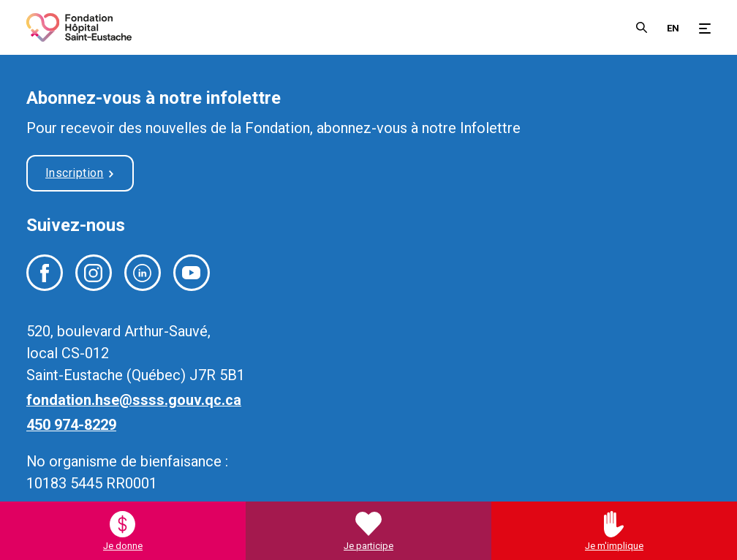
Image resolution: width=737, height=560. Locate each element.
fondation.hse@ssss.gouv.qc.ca (134, 400)
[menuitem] (673, 27)
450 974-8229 (71, 425)
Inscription (75, 173)
